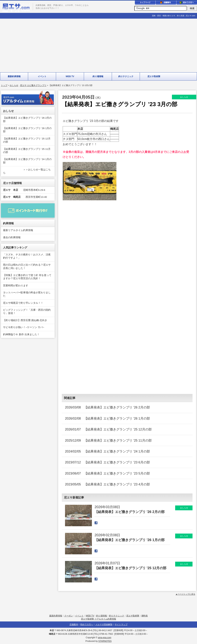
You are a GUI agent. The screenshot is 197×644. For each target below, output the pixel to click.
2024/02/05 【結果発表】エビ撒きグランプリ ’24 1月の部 (107, 451)
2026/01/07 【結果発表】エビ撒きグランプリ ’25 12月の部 (108, 429)
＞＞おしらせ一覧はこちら (27, 171)
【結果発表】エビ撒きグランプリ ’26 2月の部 (27, 119)
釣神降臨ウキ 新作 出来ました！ (21, 334)
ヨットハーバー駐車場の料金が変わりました (27, 294)
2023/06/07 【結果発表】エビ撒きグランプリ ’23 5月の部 (107, 473)
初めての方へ (87, 624)
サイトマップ (121, 624)
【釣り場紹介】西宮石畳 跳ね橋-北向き (25, 320)
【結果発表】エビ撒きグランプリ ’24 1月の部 (27, 161)
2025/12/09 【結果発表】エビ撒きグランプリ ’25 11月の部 (108, 440)
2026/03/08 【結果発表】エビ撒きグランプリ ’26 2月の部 (107, 407)
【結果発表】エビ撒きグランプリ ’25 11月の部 (27, 151)
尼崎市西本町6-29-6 (24, 190)
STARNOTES (105, 641)
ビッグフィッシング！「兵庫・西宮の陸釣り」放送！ (27, 312)
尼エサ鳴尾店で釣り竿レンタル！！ (23, 303)
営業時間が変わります (16, 286)
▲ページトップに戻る (185, 594)
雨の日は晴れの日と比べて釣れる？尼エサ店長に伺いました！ (27, 266)
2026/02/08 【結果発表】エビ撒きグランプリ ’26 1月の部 (107, 418)
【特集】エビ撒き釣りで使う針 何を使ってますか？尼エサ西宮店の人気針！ (27, 277)
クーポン (69, 616)
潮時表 (145, 616)
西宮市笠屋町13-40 (25, 197)
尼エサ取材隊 (154, 76)
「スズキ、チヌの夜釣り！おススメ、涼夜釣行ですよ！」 (27, 256)
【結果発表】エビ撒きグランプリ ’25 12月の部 (27, 140)
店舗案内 (74, 624)
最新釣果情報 (14, 76)
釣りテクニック (126, 76)
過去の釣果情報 (12, 237)
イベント (42, 76)
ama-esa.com (105, 638)
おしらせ (14, 85)
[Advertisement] (98, 45)
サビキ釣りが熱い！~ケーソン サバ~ (24, 327)
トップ (4, 85)
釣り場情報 (98, 76)
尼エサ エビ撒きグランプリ (33, 85)
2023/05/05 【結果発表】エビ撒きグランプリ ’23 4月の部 (107, 484)
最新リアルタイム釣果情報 (18, 230)
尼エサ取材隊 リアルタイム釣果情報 (98, 619)
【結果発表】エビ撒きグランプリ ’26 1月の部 (27, 130)
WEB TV (70, 76)
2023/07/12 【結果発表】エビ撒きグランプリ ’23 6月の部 (107, 462)
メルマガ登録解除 (104, 624)
